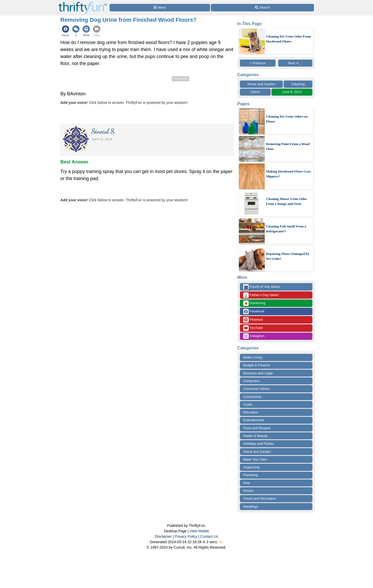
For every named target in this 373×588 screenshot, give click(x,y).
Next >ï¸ (295, 63)
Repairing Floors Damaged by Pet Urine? (288, 256)
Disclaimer (163, 536)
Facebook (254, 311)
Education (251, 412)
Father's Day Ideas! (261, 295)
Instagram (254, 336)
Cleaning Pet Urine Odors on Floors (287, 119)
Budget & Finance (257, 365)
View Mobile (199, 531)
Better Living (253, 357)
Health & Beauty (255, 436)
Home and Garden (261, 84)
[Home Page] (83, 3)
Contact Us (209, 536)
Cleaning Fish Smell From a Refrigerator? (286, 229)
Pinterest (253, 320)
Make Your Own (255, 459)
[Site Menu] (160, 8)
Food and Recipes (257, 428)
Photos (248, 491)
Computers (252, 381)
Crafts (248, 404)
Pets (247, 483)
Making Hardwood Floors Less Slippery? (288, 174)
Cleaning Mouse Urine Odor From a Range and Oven (286, 201)
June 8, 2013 (292, 92)
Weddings (251, 507)
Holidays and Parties (259, 444)
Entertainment (254, 420)
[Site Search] (262, 8)
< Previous (258, 63)
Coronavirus (252, 397)
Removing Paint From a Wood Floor (288, 146)
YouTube (253, 328)
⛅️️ (221, 542)
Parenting (250, 475)
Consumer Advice (256, 389)
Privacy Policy (186, 536)
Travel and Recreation (260, 499)
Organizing (251, 467)
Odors (255, 92)
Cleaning (298, 84)
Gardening (254, 303)
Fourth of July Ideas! (262, 287)
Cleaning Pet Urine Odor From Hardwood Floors (288, 39)
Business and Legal (258, 373)
